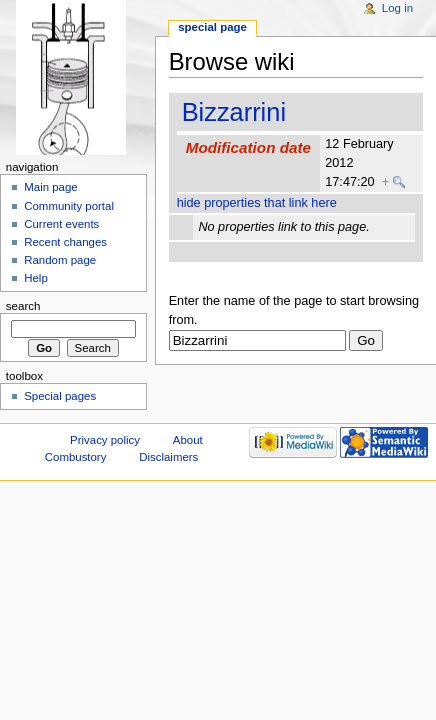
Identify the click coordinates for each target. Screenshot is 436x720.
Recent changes (65, 242)
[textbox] (257, 340)
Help (36, 278)
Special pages (60, 396)
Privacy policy (105, 440)
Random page (60, 260)
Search (23, 306)
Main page (51, 187)
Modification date (248, 147)
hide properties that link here (257, 203)
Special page (212, 27)
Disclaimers (168, 457)
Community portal (69, 206)
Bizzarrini (234, 112)
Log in (397, 8)
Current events (61, 224)
